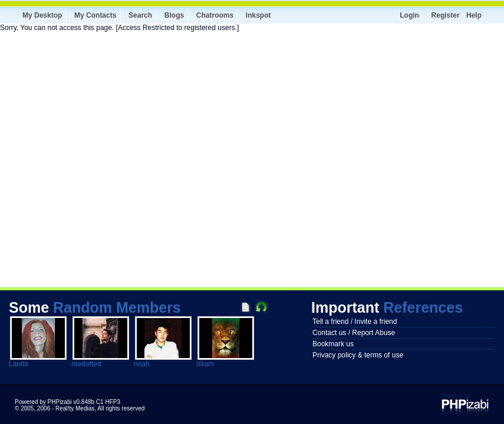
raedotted (86, 364)
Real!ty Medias (75, 408)
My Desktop (42, 15)
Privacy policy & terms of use (358, 355)
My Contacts (95, 15)
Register (446, 15)
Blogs (174, 15)
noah (142, 364)
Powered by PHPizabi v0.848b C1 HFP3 (67, 402)
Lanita (19, 364)
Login (409, 15)
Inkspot (258, 15)
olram (205, 364)
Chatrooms (215, 15)
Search (140, 15)
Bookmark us (333, 344)
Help (474, 15)
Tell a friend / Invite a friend (355, 322)
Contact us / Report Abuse (354, 333)
